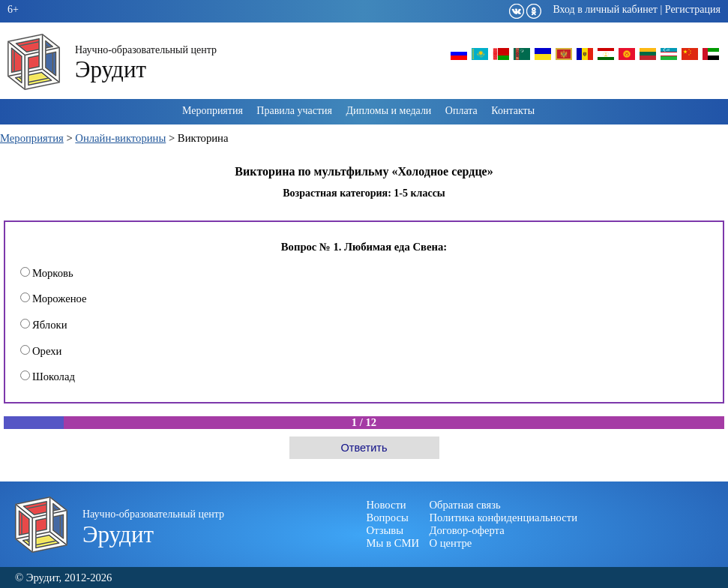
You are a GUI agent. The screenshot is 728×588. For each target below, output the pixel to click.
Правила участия (294, 111)
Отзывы (385, 530)
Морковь (47, 273)
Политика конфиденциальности (504, 517)
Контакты (513, 111)
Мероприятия (213, 111)
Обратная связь (465, 505)
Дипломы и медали (389, 111)
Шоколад (48, 376)
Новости (386, 505)
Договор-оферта (467, 530)
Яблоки (43, 325)
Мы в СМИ (393, 543)
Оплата (461, 111)
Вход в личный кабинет (605, 9)
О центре (451, 543)
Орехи (41, 351)
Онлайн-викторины (120, 138)
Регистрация (693, 9)
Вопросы (388, 517)
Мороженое (54, 298)
